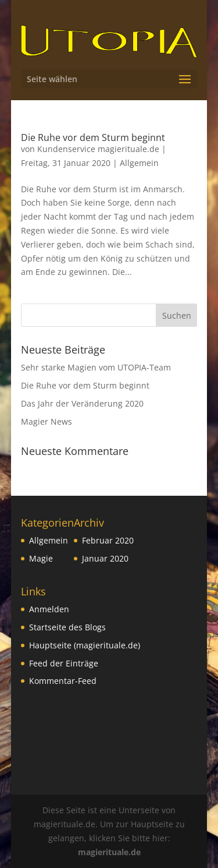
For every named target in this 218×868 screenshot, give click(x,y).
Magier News (47, 421)
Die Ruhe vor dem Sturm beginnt (93, 137)
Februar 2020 (108, 540)
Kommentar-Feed (63, 681)
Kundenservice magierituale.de (98, 149)
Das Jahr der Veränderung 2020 (82, 403)
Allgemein (139, 163)
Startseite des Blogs (67, 627)
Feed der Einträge (64, 663)
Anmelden (49, 609)
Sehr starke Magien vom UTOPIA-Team (96, 367)
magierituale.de (109, 852)
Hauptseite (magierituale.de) (85, 645)
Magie (41, 558)
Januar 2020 (105, 558)
